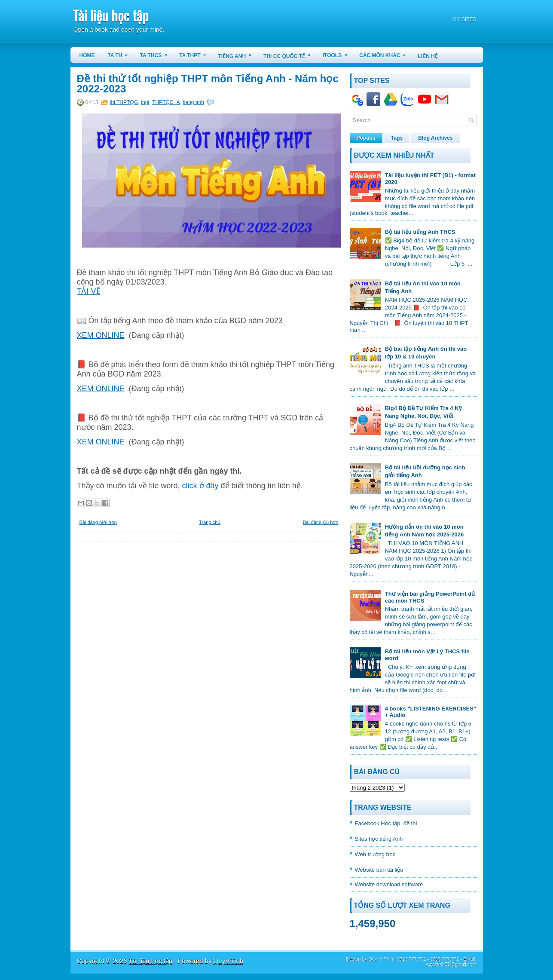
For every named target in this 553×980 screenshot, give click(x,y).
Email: (470, 959)
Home (87, 55)
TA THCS (157, 53)
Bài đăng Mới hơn (98, 522)
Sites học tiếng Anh (379, 839)
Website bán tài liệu (379, 870)
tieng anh (194, 102)
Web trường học (375, 854)
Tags (397, 138)
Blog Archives (435, 138)
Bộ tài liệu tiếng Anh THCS (420, 232)
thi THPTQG (124, 102)
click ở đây (200, 486)
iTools (338, 53)
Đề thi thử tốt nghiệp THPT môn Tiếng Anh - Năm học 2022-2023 (208, 84)
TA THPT (195, 53)
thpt (145, 102)
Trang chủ (210, 522)
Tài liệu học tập (110, 15)
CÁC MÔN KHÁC (385, 53)
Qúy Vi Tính (381, 959)
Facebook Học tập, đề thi (386, 823)
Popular (366, 138)
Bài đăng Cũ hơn (321, 522)
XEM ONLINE (101, 335)
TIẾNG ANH (238, 53)
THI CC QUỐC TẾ (290, 53)
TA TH (121, 53)
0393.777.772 (445, 959)
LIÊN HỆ (428, 56)
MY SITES (464, 19)
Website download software (389, 884)
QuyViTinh (228, 961)
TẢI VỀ (89, 291)
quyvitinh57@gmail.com (451, 964)
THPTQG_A (166, 102)
